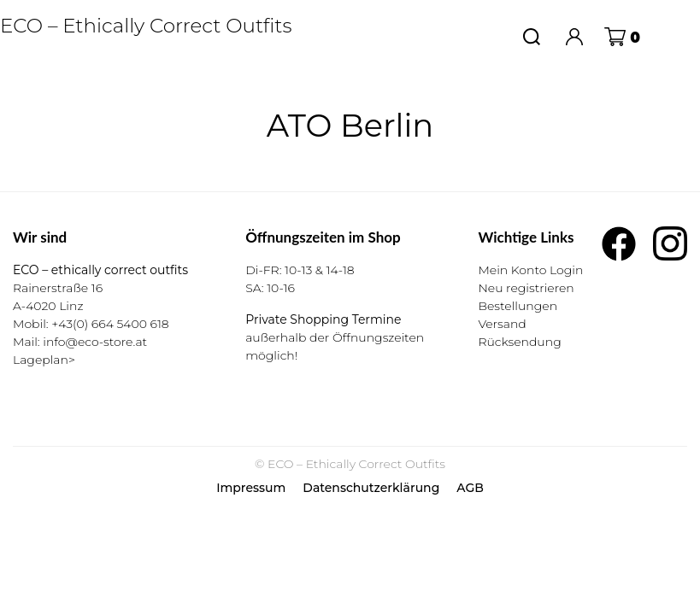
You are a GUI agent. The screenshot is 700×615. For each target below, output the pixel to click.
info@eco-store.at (95, 342)
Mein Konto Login (530, 270)
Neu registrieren (526, 288)
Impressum (251, 488)
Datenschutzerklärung (371, 488)
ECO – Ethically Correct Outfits (146, 26)
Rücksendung (519, 342)
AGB (470, 488)
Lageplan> (44, 360)
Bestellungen (518, 306)
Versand (502, 324)
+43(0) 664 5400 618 (110, 324)
